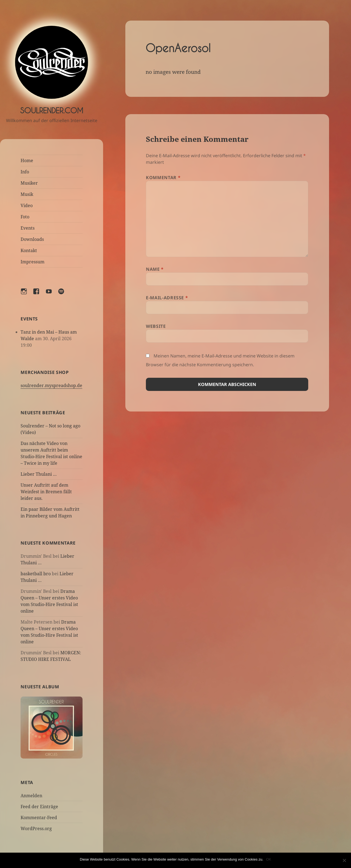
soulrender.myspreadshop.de (51, 385)
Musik (27, 194)
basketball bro (36, 574)
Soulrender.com (52, 110)
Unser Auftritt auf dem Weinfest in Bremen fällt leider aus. (46, 492)
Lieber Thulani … (39, 474)
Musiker (29, 183)
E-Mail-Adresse (167, 298)
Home (27, 160)
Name (155, 269)
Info (25, 172)
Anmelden (31, 796)
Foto (25, 217)
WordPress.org (36, 828)
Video (27, 205)
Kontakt (29, 250)
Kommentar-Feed (39, 818)
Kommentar (163, 177)
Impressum (32, 262)
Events (28, 228)
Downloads (32, 239)
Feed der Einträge (39, 807)
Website (156, 326)
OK (269, 859)
